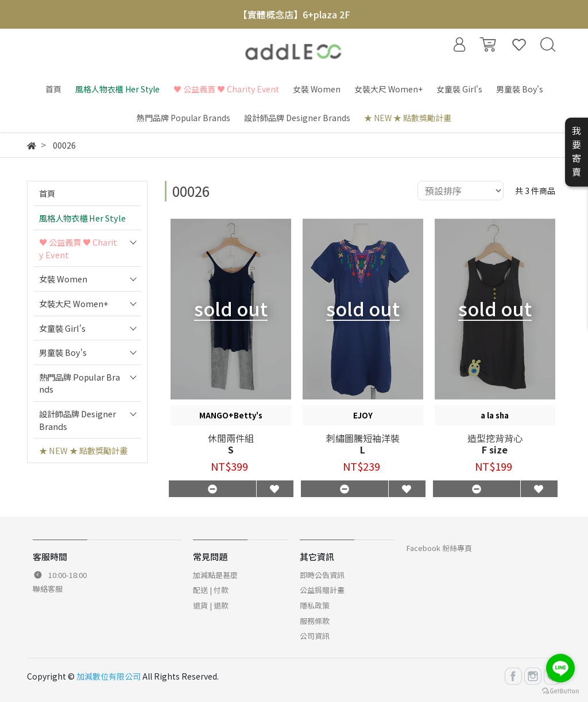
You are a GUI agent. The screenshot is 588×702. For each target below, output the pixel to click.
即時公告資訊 (322, 575)
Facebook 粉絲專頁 (439, 548)
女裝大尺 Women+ (74, 303)
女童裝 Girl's (62, 328)
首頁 (47, 193)
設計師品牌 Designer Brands (78, 420)
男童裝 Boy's (63, 352)
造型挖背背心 (495, 438)
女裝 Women (63, 279)
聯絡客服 (48, 589)
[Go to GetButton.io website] (560, 690)
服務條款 (315, 621)
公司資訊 (315, 636)
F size (495, 449)
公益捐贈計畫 (322, 590)
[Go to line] (560, 668)
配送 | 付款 (211, 590)
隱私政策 (315, 605)
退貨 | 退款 (211, 605)
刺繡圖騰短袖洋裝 (363, 438)
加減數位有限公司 (109, 676)
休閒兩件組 (231, 438)
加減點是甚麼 (215, 575)
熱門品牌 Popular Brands (80, 383)
